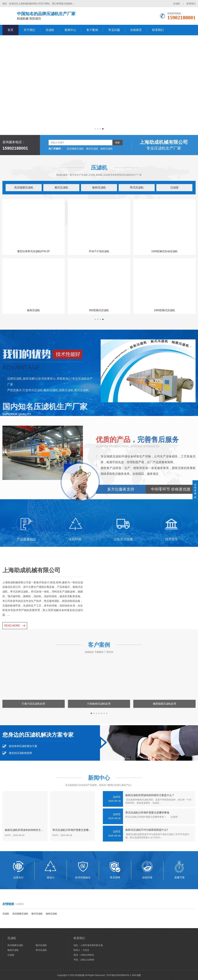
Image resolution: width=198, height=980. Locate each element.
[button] (95, 129)
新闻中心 (70, 30)
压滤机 (177, 4)
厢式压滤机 (61, 188)
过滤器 (174, 188)
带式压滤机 (137, 188)
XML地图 (136, 975)
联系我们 (191, 4)
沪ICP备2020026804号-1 (119, 975)
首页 (10, 30)
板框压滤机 (99, 188)
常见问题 (114, 30)
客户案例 (92, 30)
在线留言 (136, 30)
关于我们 (29, 30)
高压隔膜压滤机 (24, 188)
